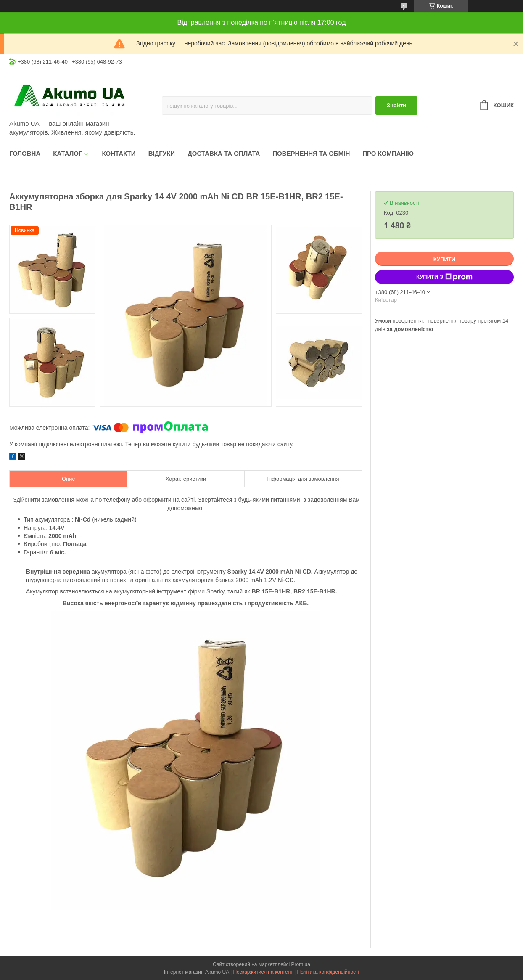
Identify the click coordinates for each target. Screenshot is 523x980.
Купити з (444, 277)
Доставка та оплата (224, 153)
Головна (25, 153)
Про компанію (388, 153)
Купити (444, 259)
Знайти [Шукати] (397, 105)
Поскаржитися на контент (263, 972)
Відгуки (162, 153)
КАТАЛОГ (67, 153)
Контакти (119, 153)
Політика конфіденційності (328, 972)
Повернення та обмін (311, 153)
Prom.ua (301, 964)
